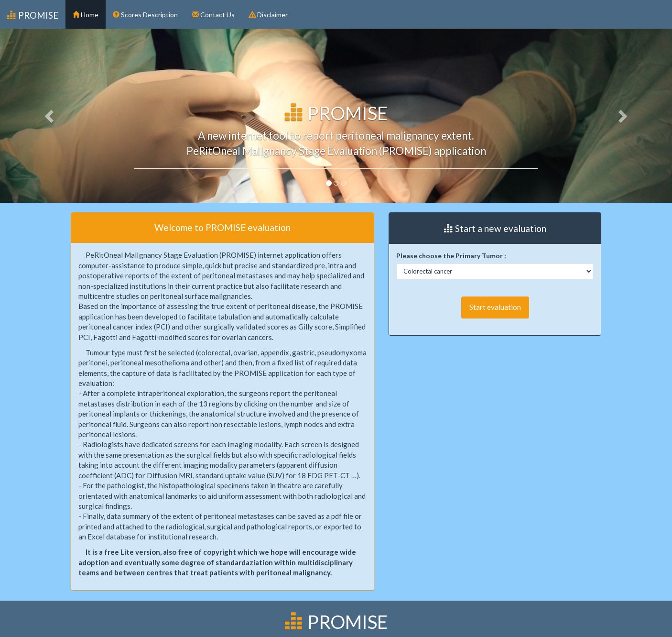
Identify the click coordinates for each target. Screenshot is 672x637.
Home (86, 15)
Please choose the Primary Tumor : (451, 256)
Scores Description (145, 15)
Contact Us (213, 15)
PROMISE (33, 15)
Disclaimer (268, 15)
